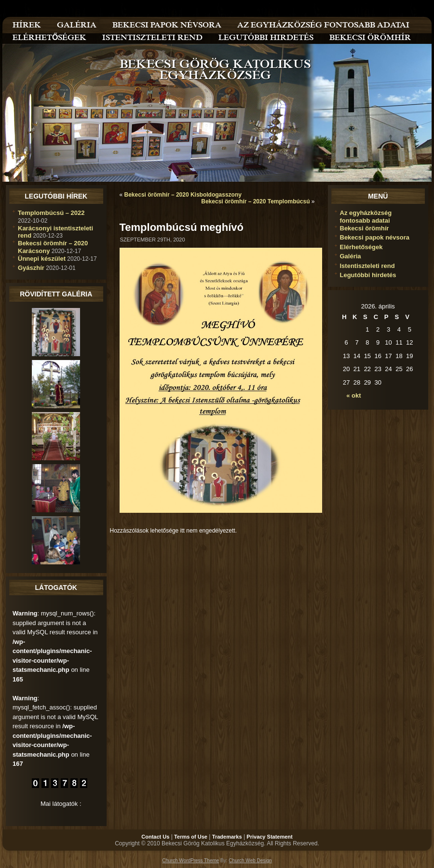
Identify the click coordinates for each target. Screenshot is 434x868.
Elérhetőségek (361, 247)
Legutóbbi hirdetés (368, 275)
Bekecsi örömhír (365, 228)
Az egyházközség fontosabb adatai (366, 217)
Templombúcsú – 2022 (51, 213)
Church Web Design (250, 861)
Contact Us (155, 837)
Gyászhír (31, 268)
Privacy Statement (269, 837)
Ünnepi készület (42, 259)
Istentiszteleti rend (367, 266)
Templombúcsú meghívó (182, 227)
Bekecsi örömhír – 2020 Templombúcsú (255, 201)
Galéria (351, 256)
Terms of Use (191, 837)
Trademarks (227, 837)
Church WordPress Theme (190, 861)
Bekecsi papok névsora (375, 237)
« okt (353, 395)
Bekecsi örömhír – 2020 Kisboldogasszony (183, 195)
